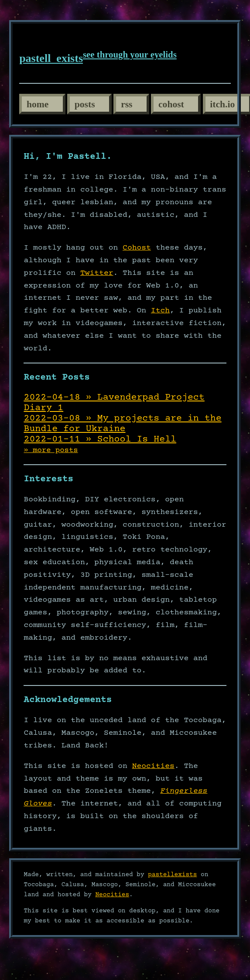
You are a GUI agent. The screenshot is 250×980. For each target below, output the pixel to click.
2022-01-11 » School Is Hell (100, 439)
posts (85, 104)
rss (127, 104)
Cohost (137, 248)
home (38, 104)
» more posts (51, 450)
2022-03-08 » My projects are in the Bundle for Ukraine (122, 424)
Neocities (153, 766)
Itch (160, 311)
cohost (171, 104)
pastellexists (172, 875)
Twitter (97, 273)
